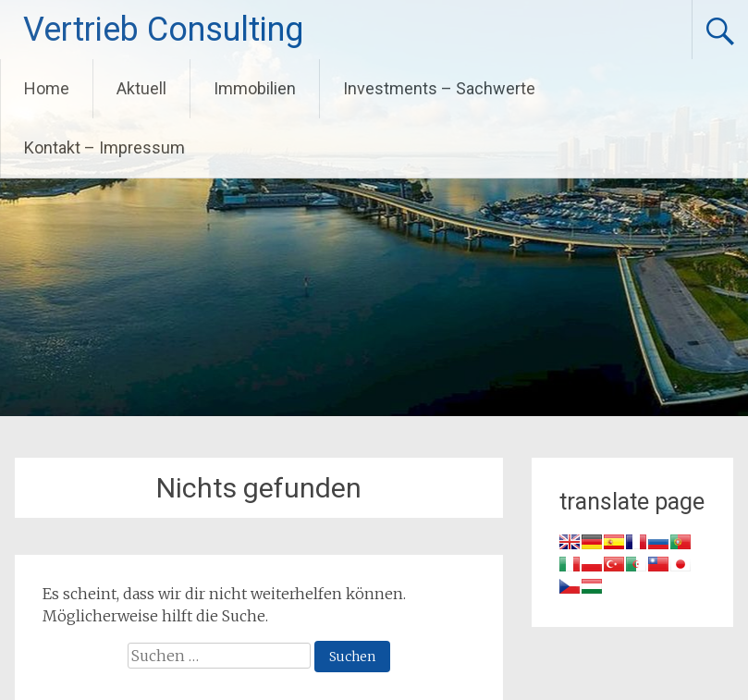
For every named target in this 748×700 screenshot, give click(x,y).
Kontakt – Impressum (104, 147)
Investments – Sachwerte (439, 88)
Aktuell (141, 88)
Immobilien (255, 88)
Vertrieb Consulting (163, 30)
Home (47, 88)
